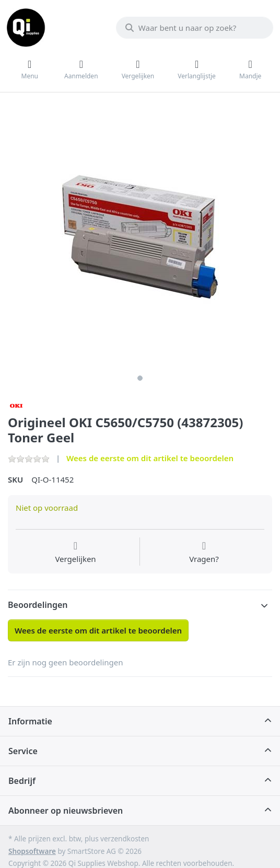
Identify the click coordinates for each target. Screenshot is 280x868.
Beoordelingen (38, 605)
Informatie (30, 721)
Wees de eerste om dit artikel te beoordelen (150, 458)
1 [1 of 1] (140, 378)
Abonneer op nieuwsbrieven (66, 811)
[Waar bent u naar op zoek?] (195, 28)
